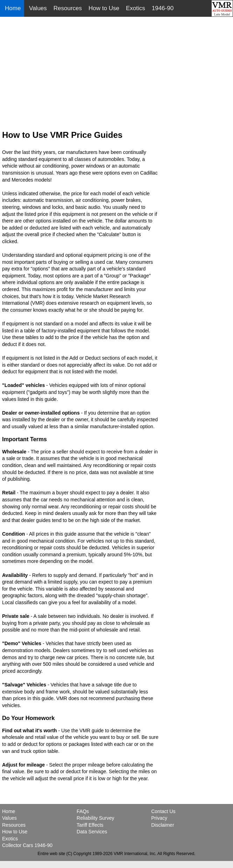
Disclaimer (163, 825)
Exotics (136, 8)
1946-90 (163, 8)
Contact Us (163, 811)
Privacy (159, 818)
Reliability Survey (95, 818)
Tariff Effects (90, 825)
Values (38, 8)
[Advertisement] (117, 69)
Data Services (92, 832)
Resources (68, 8)
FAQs (83, 811)
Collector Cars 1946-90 (27, 845)
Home (14, 8)
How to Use (104, 8)
